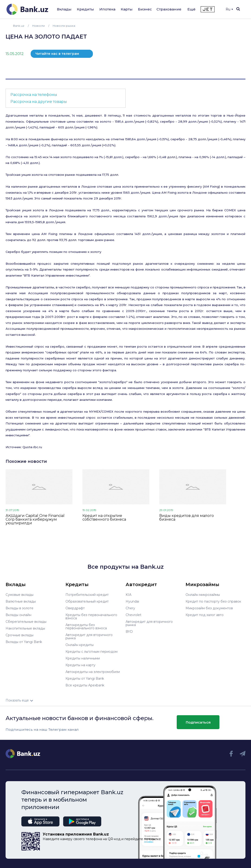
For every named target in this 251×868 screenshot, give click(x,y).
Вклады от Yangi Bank (24, 642)
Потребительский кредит (87, 595)
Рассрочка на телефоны (34, 95)
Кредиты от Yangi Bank (85, 679)
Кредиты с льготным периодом (91, 652)
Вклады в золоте (20, 608)
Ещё (191, 9)
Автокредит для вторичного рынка (89, 636)
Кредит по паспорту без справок (213, 601)
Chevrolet (134, 615)
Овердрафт (75, 608)
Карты (127, 9)
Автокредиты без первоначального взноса (86, 627)
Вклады (64, 9)
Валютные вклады (21, 601)
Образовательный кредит (87, 601)
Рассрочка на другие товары (39, 102)
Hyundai (132, 601)
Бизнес (145, 9)
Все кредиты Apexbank (85, 685)
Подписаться (198, 722)
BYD (129, 632)
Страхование (169, 9)
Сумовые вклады (20, 595)
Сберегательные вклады (26, 622)
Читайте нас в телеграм (57, 54)
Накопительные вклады (25, 628)
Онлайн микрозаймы (203, 595)
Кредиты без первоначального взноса (91, 617)
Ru (229, 9)
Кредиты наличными (83, 658)
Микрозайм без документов (209, 608)
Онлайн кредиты (80, 645)
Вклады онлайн (18, 615)
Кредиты (85, 9)
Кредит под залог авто (205, 615)
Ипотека (107, 9)
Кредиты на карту (80, 665)
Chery (130, 608)
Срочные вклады (20, 635)
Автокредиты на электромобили (93, 672)
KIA (129, 595)
